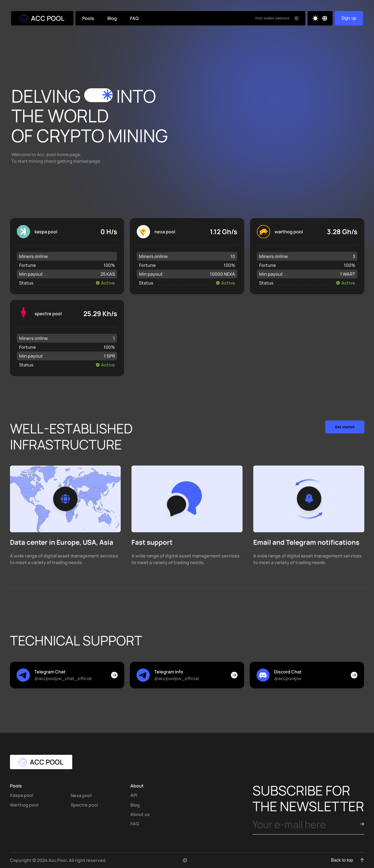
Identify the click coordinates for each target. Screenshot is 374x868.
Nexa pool (81, 795)
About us (140, 814)
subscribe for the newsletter (308, 798)
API (134, 795)
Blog (112, 18)
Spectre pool (84, 805)
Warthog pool (24, 805)
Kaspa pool (22, 795)
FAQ (134, 18)
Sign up (349, 18)
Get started (345, 427)
